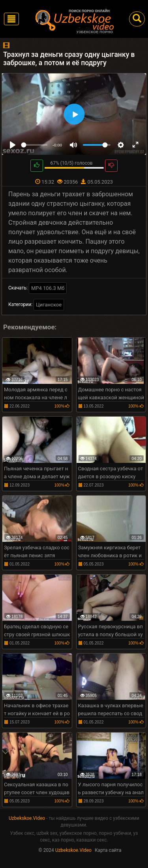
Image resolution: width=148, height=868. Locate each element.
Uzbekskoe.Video (27, 818)
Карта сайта (108, 850)
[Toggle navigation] (11, 19)
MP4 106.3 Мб (48, 288)
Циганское (49, 305)
